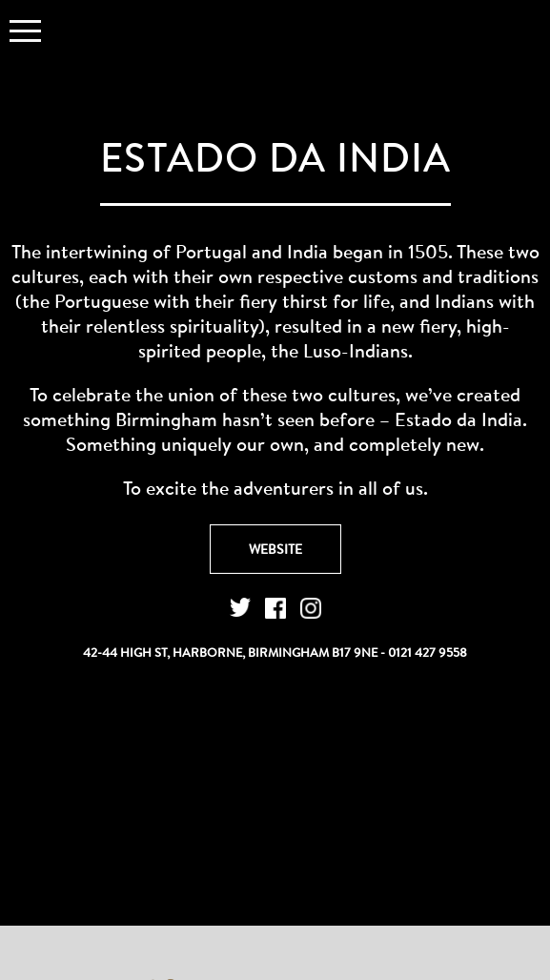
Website (275, 549)
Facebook (275, 608)
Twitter (240, 608)
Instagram (311, 608)
